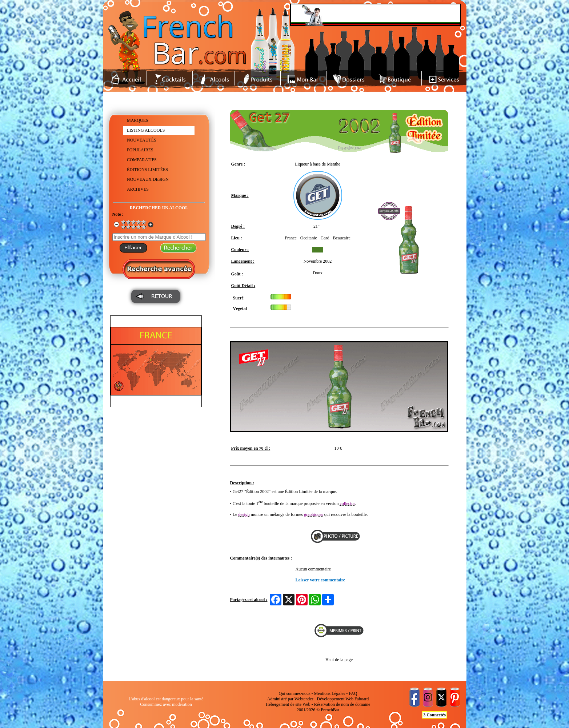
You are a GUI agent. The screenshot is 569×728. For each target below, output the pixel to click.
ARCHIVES (138, 189)
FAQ (353, 693)
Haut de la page (339, 660)
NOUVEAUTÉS (142, 140)
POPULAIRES (140, 150)
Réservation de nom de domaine (342, 704)
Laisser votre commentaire (320, 580)
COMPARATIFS (142, 160)
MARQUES (138, 120)
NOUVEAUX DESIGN (148, 179)
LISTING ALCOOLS (146, 130)
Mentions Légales (330, 693)
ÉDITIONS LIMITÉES (147, 170)
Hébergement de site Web (288, 704)
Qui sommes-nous (295, 693)
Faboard (362, 699)
